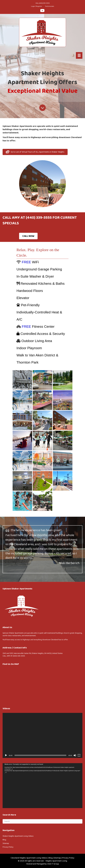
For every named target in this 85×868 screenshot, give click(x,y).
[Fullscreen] (79, 755)
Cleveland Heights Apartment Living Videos (29, 858)
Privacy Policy (8, 847)
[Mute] (75, 755)
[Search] (42, 821)
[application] (42, 735)
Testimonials (50, 6)
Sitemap (6, 843)
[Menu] (79, 55)
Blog (4, 840)
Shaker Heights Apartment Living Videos (18, 836)
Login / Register (37, 6)
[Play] (6, 755)
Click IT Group (53, 864)
